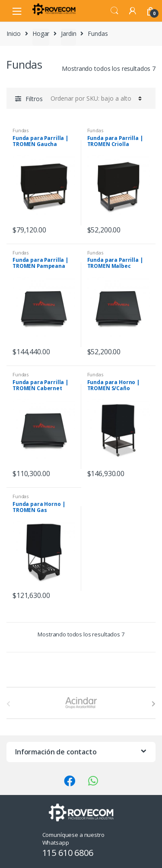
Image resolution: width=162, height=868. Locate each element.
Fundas (21, 130)
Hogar (41, 33)
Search (114, 11)
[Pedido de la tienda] (95, 98)
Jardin (68, 33)
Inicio (14, 33)
